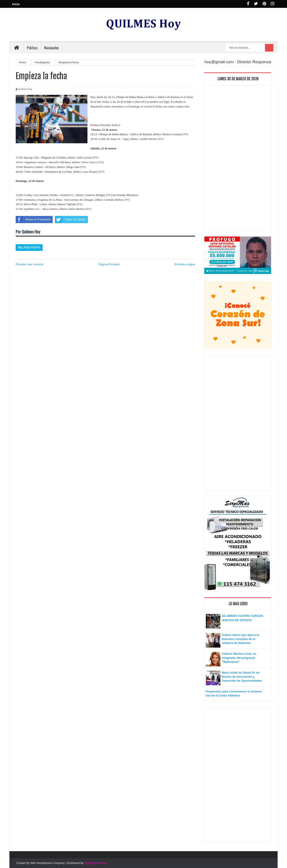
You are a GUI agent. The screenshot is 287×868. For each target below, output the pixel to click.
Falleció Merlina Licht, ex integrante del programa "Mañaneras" (239, 658)
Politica (32, 48)
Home (23, 62)
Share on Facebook (33, 220)
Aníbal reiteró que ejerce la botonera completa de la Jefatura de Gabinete (240, 639)
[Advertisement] (238, 159)
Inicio (16, 4)
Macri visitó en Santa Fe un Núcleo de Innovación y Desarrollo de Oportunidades (242, 677)
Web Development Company (47, 863)
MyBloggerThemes (96, 863)
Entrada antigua (185, 264)
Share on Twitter (70, 220)
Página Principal (109, 264)
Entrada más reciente (30, 264)
